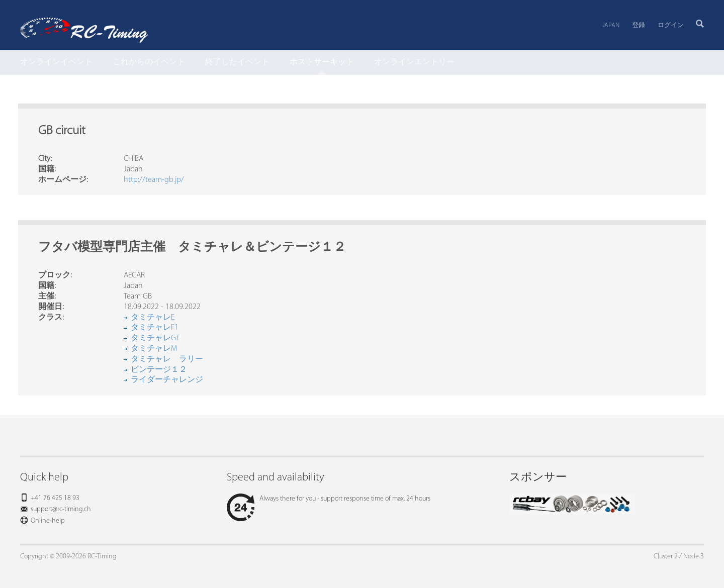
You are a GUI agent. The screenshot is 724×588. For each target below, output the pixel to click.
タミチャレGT (155, 338)
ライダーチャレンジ (167, 380)
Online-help (48, 521)
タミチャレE (153, 318)
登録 (639, 25)
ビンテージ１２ (159, 370)
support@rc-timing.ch (61, 509)
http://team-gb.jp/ (154, 180)
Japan (611, 25)
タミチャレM (154, 349)
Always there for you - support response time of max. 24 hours (329, 499)
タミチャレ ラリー (167, 359)
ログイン (671, 25)
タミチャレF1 (155, 328)
